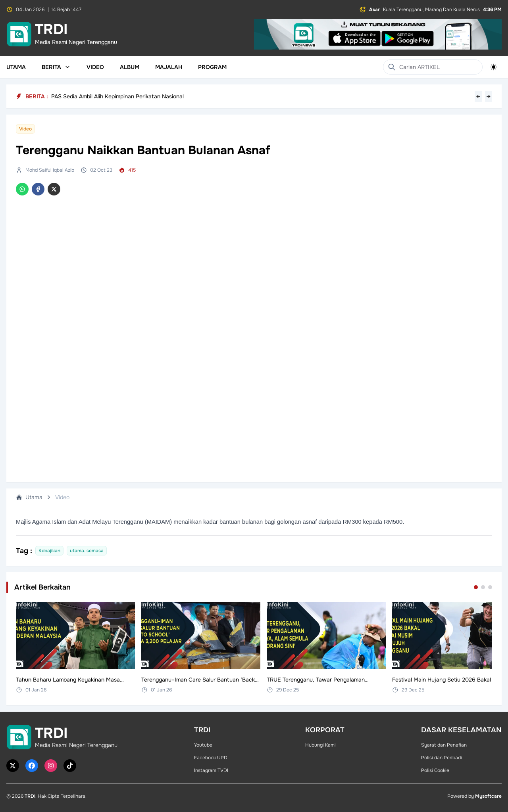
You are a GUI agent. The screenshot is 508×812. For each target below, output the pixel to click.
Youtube (203, 745)
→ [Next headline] (489, 96)
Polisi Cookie (435, 770)
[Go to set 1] (476, 587)
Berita (56, 67)
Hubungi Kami (320, 745)
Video (95, 67)
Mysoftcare (488, 796)
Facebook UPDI (211, 758)
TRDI (30, 796)
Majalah (169, 67)
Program (212, 67)
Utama (16, 67)
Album (130, 67)
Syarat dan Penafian (444, 745)
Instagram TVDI (211, 770)
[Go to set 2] (483, 587)
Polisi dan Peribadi (442, 758)
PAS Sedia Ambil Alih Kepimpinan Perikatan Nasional (117, 96)
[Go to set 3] (490, 587)
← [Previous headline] (478, 96)
